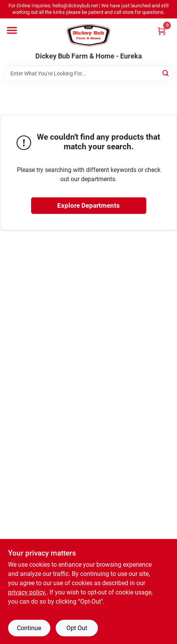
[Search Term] (89, 73)
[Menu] (12, 30)
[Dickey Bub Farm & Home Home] (88, 35)
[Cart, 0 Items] (162, 31)
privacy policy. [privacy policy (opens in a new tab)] (27, 592)
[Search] (166, 73)
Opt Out (77, 628)
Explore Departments (88, 205)
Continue (29, 628)
